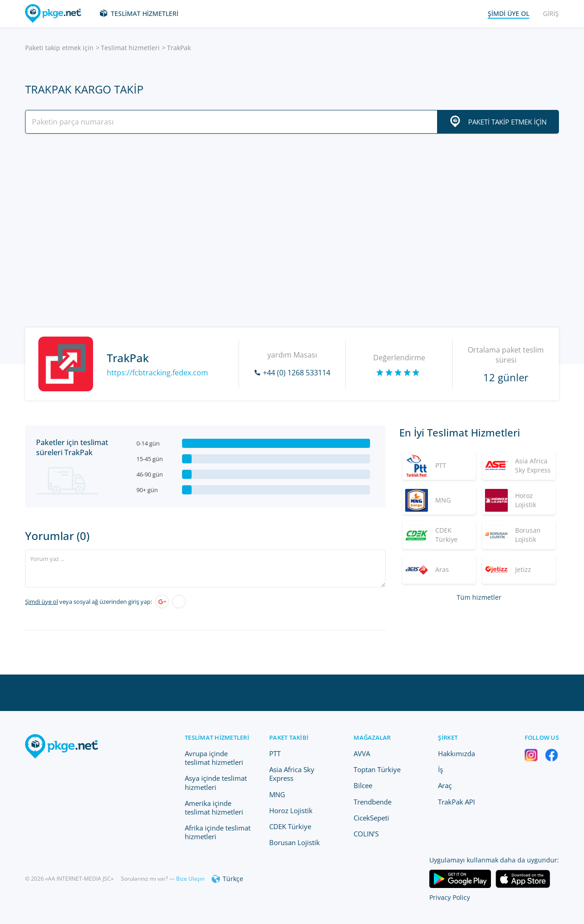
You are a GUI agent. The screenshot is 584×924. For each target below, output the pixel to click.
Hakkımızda (456, 753)
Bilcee (363, 785)
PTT (275, 753)
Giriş (551, 13)
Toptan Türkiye (377, 769)
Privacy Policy (450, 897)
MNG (277, 794)
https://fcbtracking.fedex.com (157, 373)
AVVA (362, 753)
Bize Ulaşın (190, 879)
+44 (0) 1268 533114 (297, 373)
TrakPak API (456, 802)
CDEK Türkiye (290, 826)
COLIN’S (366, 834)
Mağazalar (372, 737)
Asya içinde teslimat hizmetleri (216, 782)
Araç (445, 785)
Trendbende (373, 802)
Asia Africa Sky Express (292, 774)
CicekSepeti (371, 818)
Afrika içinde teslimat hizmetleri (218, 832)
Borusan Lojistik (295, 842)
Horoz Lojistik (291, 810)
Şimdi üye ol (42, 602)
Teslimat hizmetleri (145, 13)
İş (441, 769)
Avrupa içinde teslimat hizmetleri (214, 758)
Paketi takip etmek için (59, 48)
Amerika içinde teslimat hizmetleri (214, 807)
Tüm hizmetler (479, 597)
